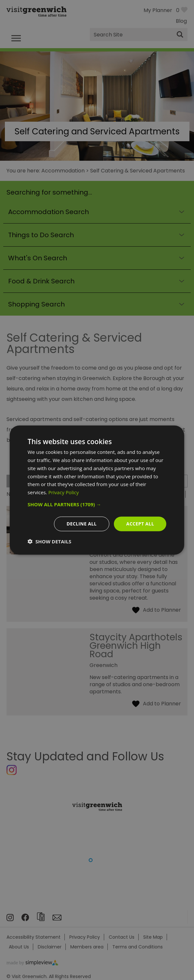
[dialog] (97, 490)
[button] (97, 504)
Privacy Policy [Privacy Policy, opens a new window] (63, 492)
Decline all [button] (81, 524)
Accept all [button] (140, 524)
